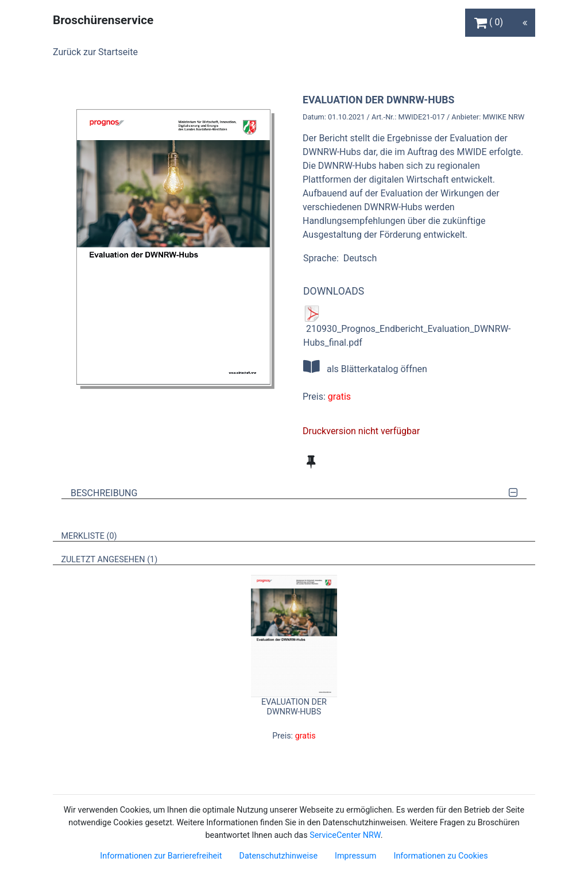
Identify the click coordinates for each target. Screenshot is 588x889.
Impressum (355, 856)
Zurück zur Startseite (95, 52)
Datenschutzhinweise (278, 856)
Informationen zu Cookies (440, 856)
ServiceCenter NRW (345, 835)
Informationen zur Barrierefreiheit (161, 856)
